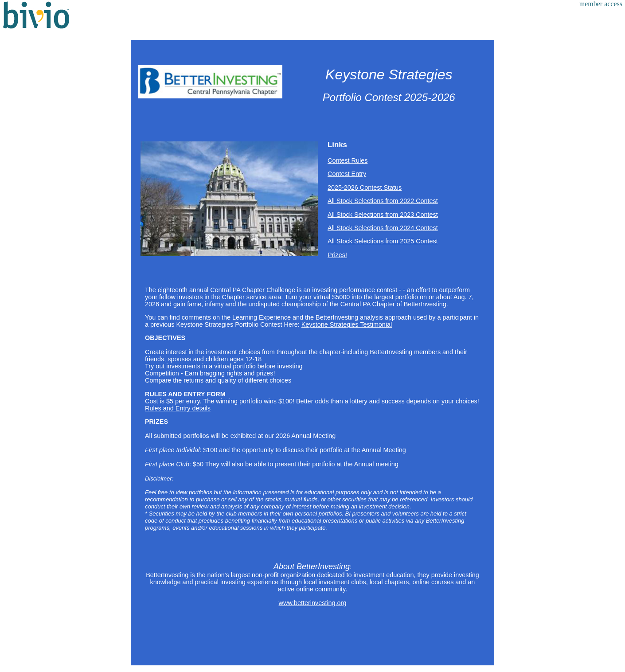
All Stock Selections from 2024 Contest (383, 228)
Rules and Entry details (178, 408)
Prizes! (337, 255)
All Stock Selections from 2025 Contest (383, 241)
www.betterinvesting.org (313, 603)
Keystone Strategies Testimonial (347, 324)
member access (601, 4)
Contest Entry (347, 174)
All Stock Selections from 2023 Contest (383, 215)
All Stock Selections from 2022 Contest (383, 201)
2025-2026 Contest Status (365, 188)
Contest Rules (348, 160)
